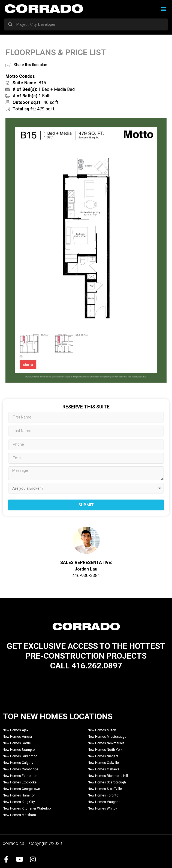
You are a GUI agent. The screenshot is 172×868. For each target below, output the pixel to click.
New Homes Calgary (18, 763)
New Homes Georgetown (21, 789)
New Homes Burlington (20, 756)
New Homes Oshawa (104, 769)
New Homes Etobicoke (20, 782)
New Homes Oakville (103, 763)
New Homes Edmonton (20, 776)
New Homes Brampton (20, 750)
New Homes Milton (102, 730)
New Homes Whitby (102, 808)
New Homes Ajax (16, 730)
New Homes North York (105, 750)
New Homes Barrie (17, 743)
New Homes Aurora (17, 737)
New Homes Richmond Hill (108, 776)
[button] (163, 9)
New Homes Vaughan (104, 802)
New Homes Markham (19, 815)
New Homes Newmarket (106, 743)
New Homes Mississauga (107, 737)
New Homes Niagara (103, 756)
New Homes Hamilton (19, 795)
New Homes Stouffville (105, 789)
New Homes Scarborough (107, 782)
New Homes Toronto (103, 795)
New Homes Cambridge (20, 769)
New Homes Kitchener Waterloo (27, 808)
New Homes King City (19, 802)
